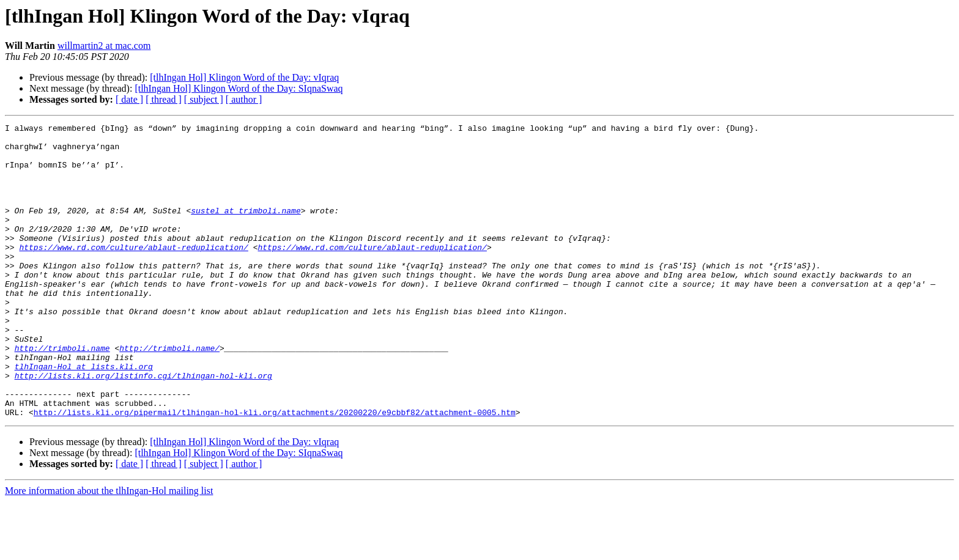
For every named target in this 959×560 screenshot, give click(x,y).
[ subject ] (204, 99)
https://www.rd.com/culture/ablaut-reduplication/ (133, 273)
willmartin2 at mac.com (104, 46)
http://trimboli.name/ (169, 394)
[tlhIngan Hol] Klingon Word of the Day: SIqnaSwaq (239, 88)
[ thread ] (164, 99)
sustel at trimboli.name (246, 229)
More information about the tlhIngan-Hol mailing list (109, 549)
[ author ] (244, 99)
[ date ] (129, 99)
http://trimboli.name (62, 394)
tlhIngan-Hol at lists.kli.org (84, 416)
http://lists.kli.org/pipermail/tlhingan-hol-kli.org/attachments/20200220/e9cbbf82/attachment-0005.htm (275, 471)
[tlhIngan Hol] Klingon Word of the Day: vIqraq (244, 77)
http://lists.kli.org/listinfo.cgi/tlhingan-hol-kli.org (143, 427)
